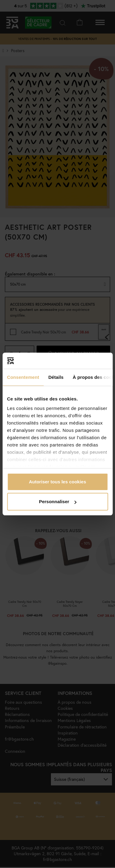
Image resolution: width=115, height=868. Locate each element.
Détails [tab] (56, 377)
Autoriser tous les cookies (58, 482)
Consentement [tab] (23, 377)
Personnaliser (58, 502)
